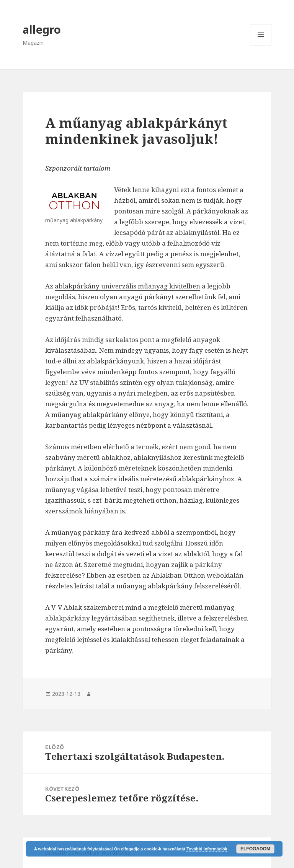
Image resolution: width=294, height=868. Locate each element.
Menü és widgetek (261, 45)
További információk (207, 849)
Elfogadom (255, 849)
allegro (42, 29)
